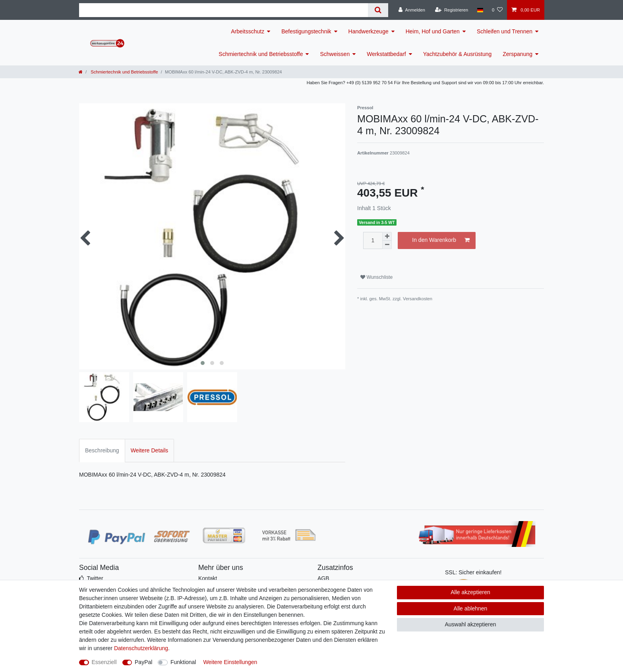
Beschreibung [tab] (102, 450)
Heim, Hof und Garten (433, 31)
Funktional (183, 662)
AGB (323, 578)
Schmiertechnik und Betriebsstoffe (261, 54)
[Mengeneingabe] (373, 240)
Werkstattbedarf (386, 54)
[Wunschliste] (497, 10)
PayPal (143, 662)
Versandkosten (418, 299)
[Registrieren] (452, 10)
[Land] (480, 10)
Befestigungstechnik (306, 31)
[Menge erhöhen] (387, 236)
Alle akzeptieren (470, 592)
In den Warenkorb (441, 240)
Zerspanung (518, 54)
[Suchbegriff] (223, 10)
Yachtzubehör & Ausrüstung (458, 54)
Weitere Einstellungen (230, 662)
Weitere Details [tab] (150, 450)
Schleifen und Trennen (505, 31)
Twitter (95, 578)
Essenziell (104, 662)
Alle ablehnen (471, 608)
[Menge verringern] (387, 245)
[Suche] (378, 10)
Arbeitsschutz (248, 31)
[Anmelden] (412, 10)
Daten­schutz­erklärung (141, 648)
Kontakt (208, 578)
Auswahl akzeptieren (470, 624)
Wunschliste (376, 277)
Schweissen (335, 54)
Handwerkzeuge (369, 31)
